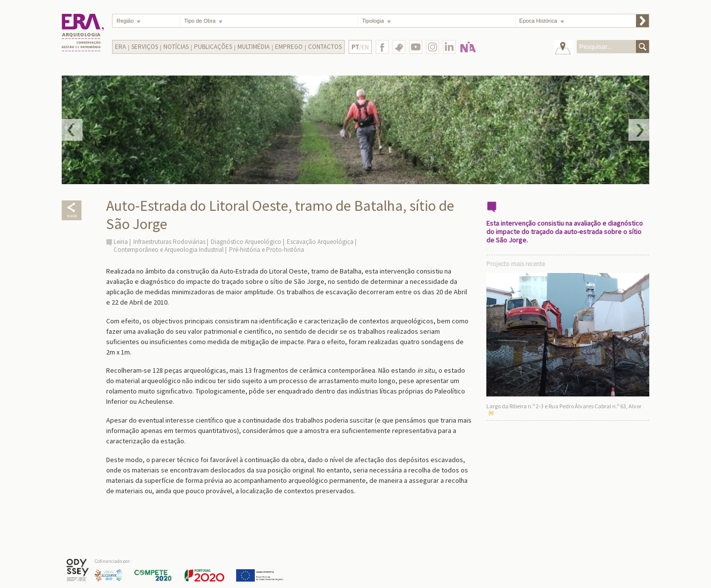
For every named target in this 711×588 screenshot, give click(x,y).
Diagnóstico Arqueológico (246, 242)
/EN (360, 47)
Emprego (289, 47)
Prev (72, 130)
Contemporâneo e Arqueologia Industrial (169, 250)
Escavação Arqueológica (320, 242)
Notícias (176, 47)
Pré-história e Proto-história (267, 250)
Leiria (121, 242)
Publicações (213, 47)
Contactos (325, 47)
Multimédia (254, 47)
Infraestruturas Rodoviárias (169, 242)
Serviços (145, 47)
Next (639, 130)
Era (120, 47)
